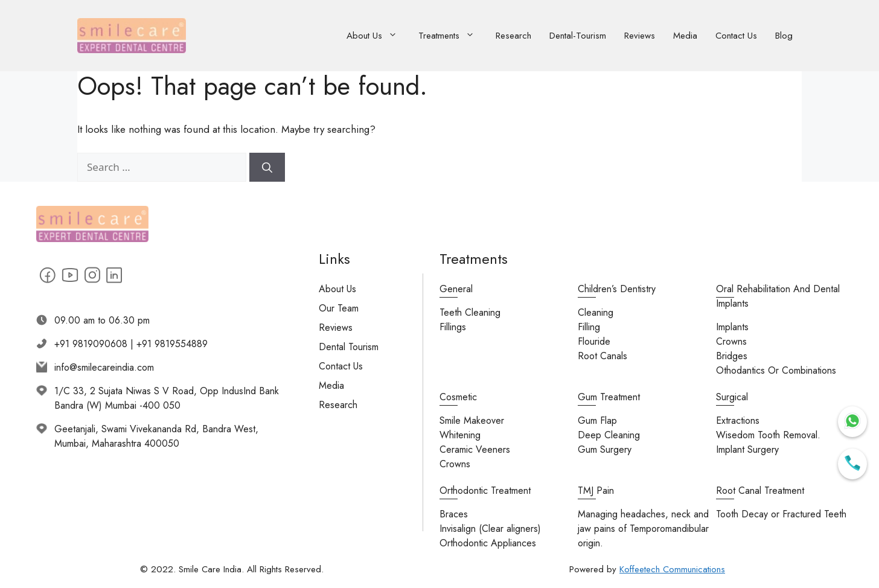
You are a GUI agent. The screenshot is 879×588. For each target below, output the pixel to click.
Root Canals (603, 356)
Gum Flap (597, 420)
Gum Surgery (605, 449)
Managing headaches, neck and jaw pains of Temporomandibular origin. (643, 529)
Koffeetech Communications (672, 569)
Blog (784, 36)
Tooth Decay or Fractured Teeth (781, 514)
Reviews (640, 36)
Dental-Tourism (578, 36)
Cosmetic (458, 397)
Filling (589, 327)
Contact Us (736, 36)
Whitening (460, 435)
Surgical (732, 397)
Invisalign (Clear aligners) (490, 529)
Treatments (452, 36)
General (456, 289)
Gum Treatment (609, 397)
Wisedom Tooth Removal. (768, 435)
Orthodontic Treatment (485, 491)
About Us (378, 36)
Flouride (594, 341)
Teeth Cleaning (470, 312)
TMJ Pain (596, 491)
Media (685, 36)
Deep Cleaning (609, 435)
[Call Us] (852, 464)
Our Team (339, 308)
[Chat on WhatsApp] (852, 422)
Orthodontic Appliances (488, 543)
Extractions (738, 420)
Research (513, 36)
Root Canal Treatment (760, 491)
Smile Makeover (472, 420)
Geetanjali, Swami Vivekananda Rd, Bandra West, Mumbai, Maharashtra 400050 (156, 436)
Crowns (731, 341)
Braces (454, 514)
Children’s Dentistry (617, 289)
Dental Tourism (349, 347)
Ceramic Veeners (475, 449)
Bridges (732, 356)
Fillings (453, 327)
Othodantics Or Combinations (776, 370)
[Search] (267, 167)
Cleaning (596, 312)
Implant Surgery (747, 449)
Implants (732, 327)
